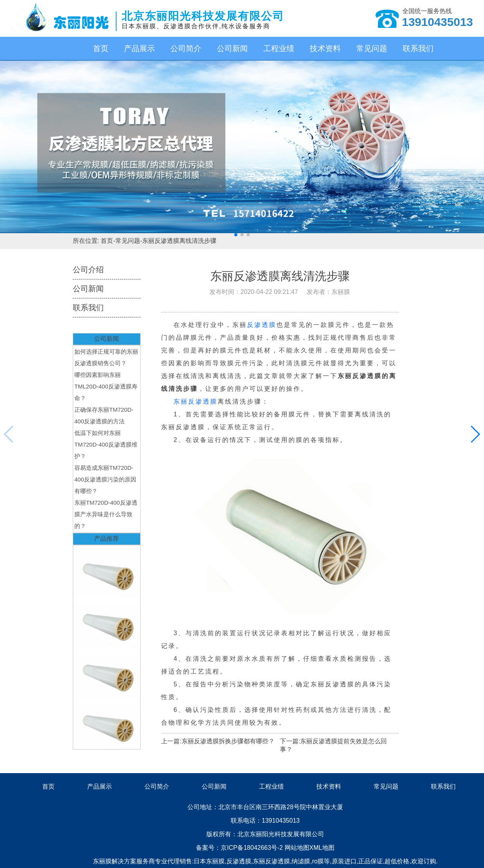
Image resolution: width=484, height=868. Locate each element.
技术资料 (325, 48)
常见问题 (372, 48)
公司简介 (186, 48)
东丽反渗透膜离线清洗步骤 (179, 241)
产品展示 (139, 48)
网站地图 (297, 848)
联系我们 (418, 48)
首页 (101, 48)
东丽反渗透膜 (196, 401)
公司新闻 (232, 48)
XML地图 (322, 848)
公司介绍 (88, 270)
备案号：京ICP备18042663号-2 (240, 848)
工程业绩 (279, 48)
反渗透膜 (262, 325)
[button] (236, 235)
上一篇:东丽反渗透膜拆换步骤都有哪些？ (218, 741)
